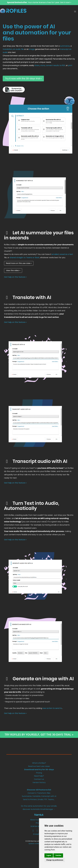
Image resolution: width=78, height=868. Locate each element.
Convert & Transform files (39, 793)
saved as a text (66, 254)
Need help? (39, 776)
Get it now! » (66, 2)
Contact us (39, 779)
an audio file (18, 49)
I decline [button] (58, 855)
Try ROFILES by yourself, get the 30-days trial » (39, 734)
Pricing (39, 773)
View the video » (13, 270)
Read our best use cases (39, 766)
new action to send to (52, 708)
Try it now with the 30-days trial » (23, 79)
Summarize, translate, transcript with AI (39, 796)
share (37, 65)
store (43, 65)
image (32, 49)
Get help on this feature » (15, 277)
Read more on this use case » (19, 263)
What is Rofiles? (39, 763)
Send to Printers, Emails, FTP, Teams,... (39, 799)
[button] (75, 12)
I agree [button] (49, 855)
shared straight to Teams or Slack (24, 258)
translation (7, 49)
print (70, 65)
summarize (65, 46)
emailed (55, 254)
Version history (39, 782)
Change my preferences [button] (55, 860)
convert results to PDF (55, 65)
